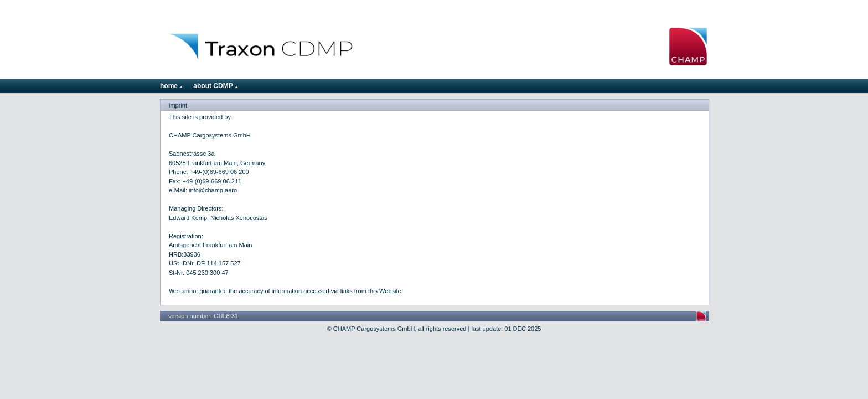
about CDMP (215, 86)
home (171, 86)
